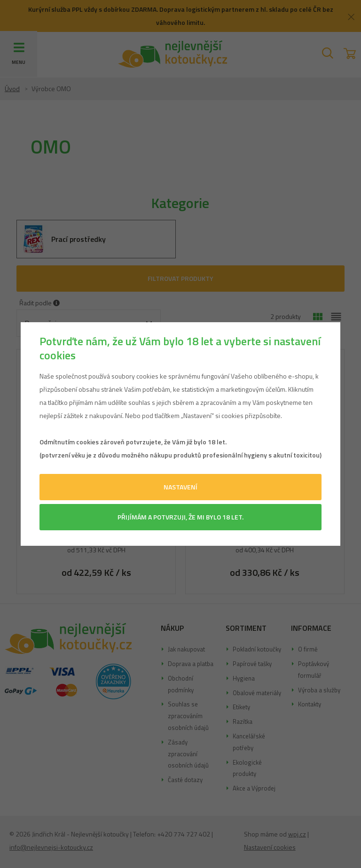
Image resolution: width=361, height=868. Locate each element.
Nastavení (180, 487)
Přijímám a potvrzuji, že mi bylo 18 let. (180, 517)
